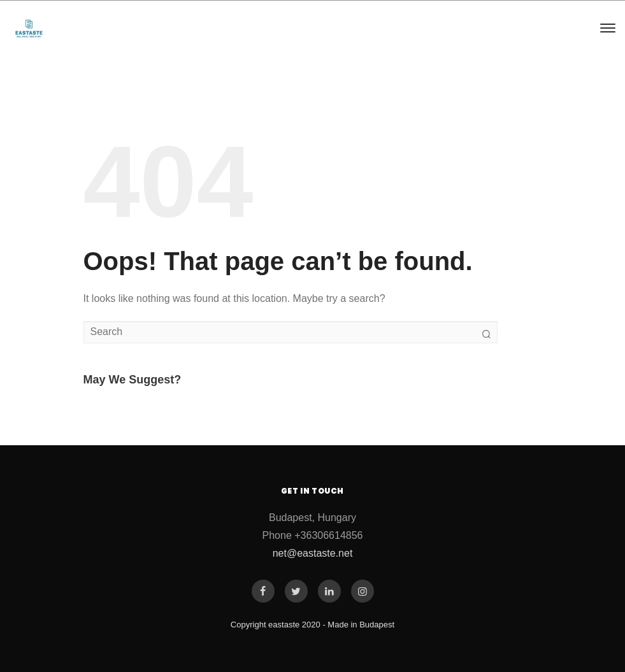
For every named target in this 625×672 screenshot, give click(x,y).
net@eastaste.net (313, 553)
